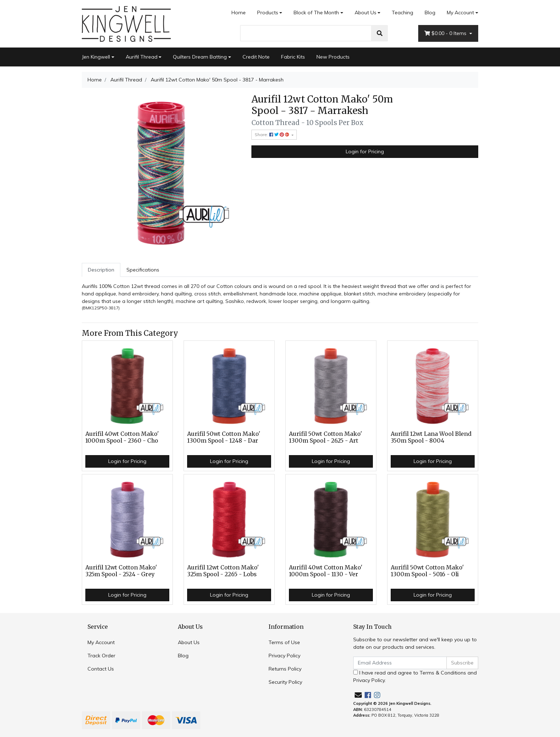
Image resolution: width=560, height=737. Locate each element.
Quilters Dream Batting (200, 57)
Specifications (143, 270)
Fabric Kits (293, 57)
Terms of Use (284, 642)
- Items (446, 33)
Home (239, 13)
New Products (333, 57)
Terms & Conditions (443, 673)
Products (268, 13)
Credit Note (256, 57)
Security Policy (285, 682)
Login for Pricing (365, 151)
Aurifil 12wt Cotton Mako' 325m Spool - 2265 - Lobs (223, 571)
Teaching (402, 13)
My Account (101, 642)
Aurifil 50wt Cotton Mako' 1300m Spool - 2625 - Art (326, 437)
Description (101, 270)
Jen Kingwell (96, 57)
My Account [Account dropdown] (460, 13)
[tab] (101, 270)
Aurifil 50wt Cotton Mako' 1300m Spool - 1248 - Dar (224, 437)
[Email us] (358, 695)
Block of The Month (316, 13)
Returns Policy (285, 669)
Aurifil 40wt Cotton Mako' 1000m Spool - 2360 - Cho (122, 437)
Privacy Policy (284, 656)
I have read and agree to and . (415, 676)
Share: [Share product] (272, 135)
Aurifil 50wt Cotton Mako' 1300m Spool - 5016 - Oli (427, 571)
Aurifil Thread (142, 57)
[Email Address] (400, 663)
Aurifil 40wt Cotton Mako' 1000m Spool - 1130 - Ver (326, 571)
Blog (430, 13)
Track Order (101, 656)
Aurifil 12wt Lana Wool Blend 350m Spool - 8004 (431, 437)
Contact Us (101, 669)
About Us (366, 13)
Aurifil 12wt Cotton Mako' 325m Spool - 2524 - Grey (121, 571)
